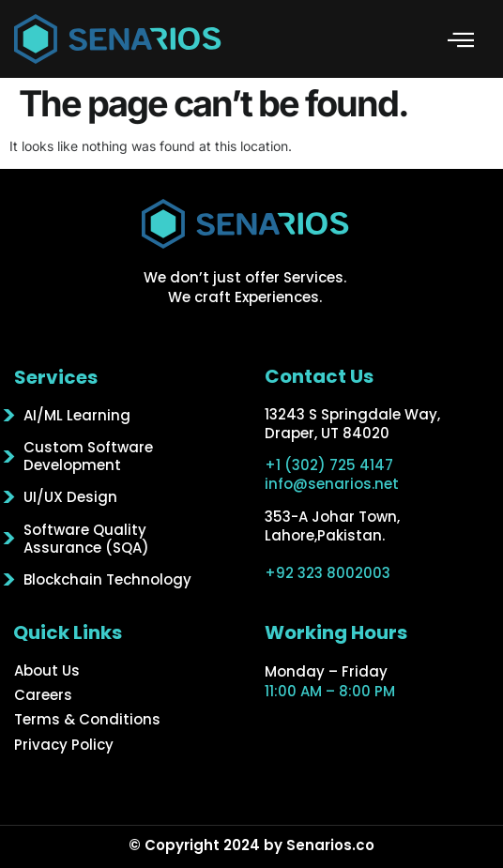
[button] (461, 39)
